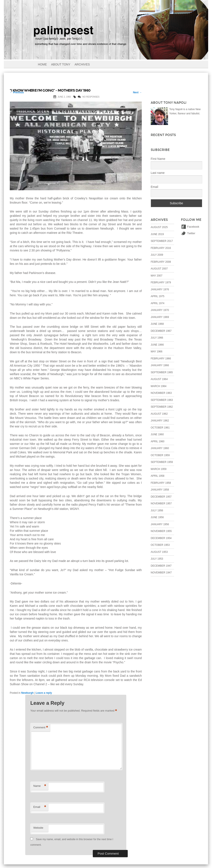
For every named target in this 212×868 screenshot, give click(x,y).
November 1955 (161, 531)
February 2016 (161, 248)
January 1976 (160, 289)
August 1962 (159, 414)
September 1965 (162, 372)
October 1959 (160, 455)
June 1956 (157, 517)
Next (137, 92)
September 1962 (162, 407)
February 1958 (161, 483)
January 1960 (160, 448)
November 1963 (161, 393)
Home (42, 64)
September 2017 (162, 241)
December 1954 (161, 538)
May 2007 (157, 276)
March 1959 (159, 469)
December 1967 (161, 331)
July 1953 (157, 559)
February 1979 (161, 282)
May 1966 (157, 352)
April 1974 (158, 303)
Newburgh (27, 693)
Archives (82, 64)
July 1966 (157, 338)
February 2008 (161, 262)
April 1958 (158, 476)
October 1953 (160, 545)
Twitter (191, 233)
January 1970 (160, 310)
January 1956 (160, 524)
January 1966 (160, 365)
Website (38, 828)
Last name (158, 173)
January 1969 (160, 317)
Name (40, 786)
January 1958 (160, 490)
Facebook (193, 227)
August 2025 (159, 227)
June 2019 (157, 234)
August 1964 (159, 379)
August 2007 (159, 269)
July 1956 (157, 511)
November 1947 (161, 573)
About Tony (61, 64)
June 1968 (157, 324)
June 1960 (157, 434)
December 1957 (161, 497)
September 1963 (162, 400)
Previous (17, 92)
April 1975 (158, 296)
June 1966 (157, 345)
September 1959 (162, 462)
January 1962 (160, 421)
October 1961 (160, 428)
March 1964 (159, 386)
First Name (158, 159)
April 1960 (158, 441)
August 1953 (159, 552)
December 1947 (161, 566)
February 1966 (161, 359)
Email (40, 807)
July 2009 (157, 255)
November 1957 (161, 503)
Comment (41, 728)
